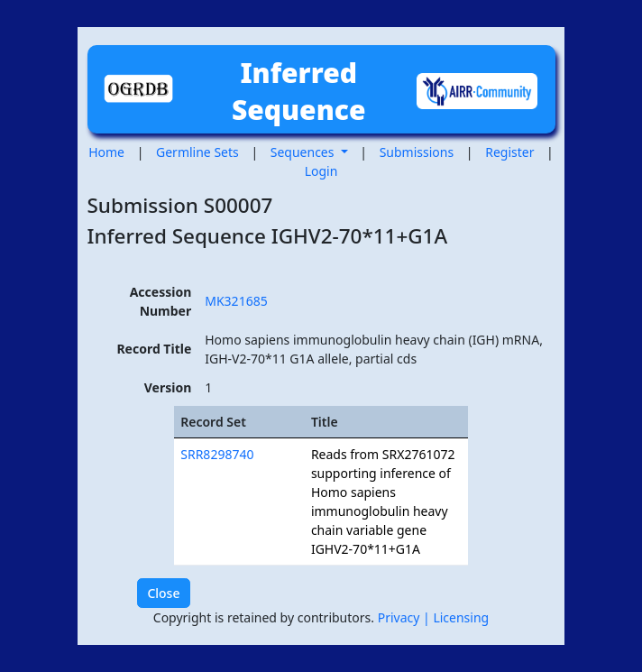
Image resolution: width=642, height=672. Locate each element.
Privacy (400, 617)
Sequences (304, 152)
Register (509, 152)
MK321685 (236, 301)
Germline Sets (197, 152)
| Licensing (456, 617)
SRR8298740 (217, 454)
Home (106, 152)
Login (321, 171)
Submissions (417, 152)
